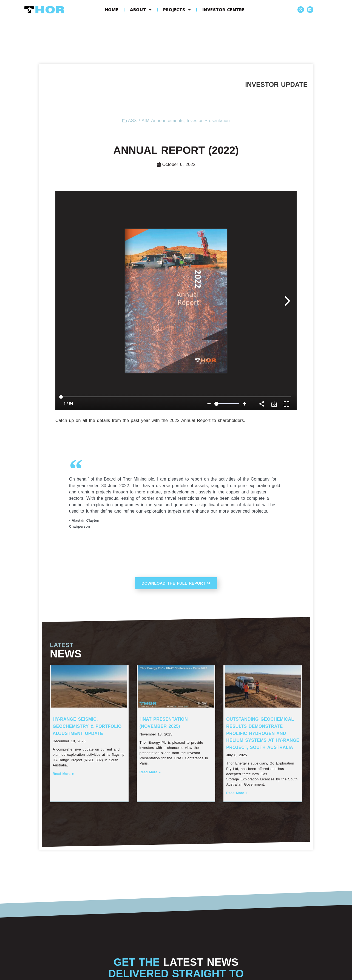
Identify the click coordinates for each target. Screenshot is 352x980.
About (141, 10)
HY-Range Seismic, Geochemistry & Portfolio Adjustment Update (87, 727)
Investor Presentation (208, 121)
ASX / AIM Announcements (156, 121)
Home (112, 10)
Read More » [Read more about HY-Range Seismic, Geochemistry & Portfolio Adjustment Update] (63, 775)
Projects (177, 10)
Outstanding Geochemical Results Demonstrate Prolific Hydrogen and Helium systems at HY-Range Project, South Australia (263, 734)
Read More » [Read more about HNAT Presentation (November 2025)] (150, 773)
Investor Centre (223, 10)
